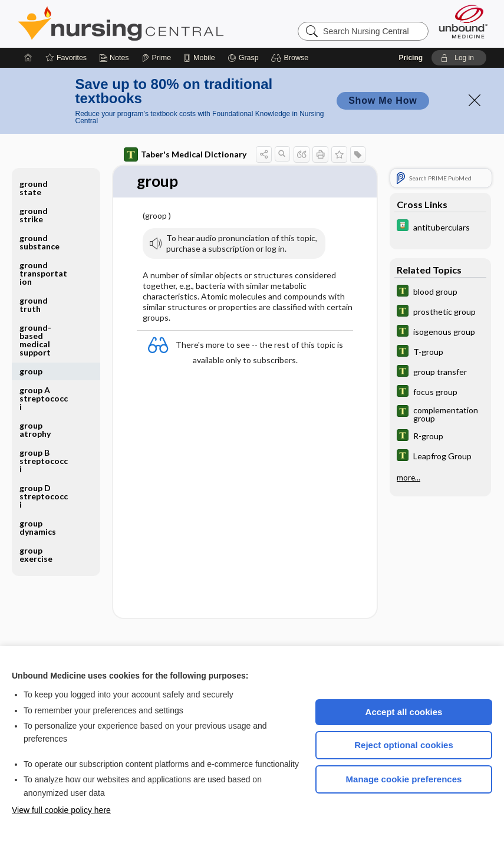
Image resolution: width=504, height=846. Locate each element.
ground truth (34, 305)
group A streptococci (44, 398)
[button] (291, 58)
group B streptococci (44, 461)
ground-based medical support (35, 340)
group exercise (36, 554)
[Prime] (156, 58)
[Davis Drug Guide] (440, 227)
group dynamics (38, 527)
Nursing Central (165, 24)
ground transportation (43, 273)
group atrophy (35, 429)
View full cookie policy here (61, 810)
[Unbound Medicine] (463, 22)
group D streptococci (44, 496)
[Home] (28, 58)
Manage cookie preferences (404, 779)
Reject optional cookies (404, 745)
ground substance (39, 242)
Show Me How (383, 101)
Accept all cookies (404, 712)
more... (409, 478)
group (31, 371)
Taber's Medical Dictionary (185, 154)
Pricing (411, 58)
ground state (34, 188)
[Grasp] (243, 58)
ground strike (34, 215)
